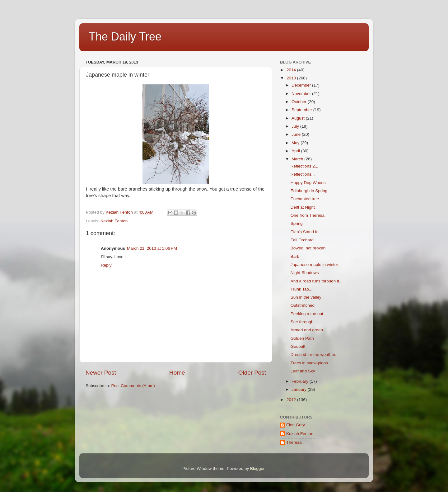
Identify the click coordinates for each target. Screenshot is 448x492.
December (302, 85)
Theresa (294, 442)
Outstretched (303, 305)
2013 (292, 78)
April (296, 151)
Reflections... (303, 174)
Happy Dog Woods (308, 183)
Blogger (257, 468)
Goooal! (298, 346)
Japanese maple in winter (314, 265)
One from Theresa (308, 215)
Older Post (252, 373)
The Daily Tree (125, 37)
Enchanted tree (305, 199)
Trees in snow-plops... (311, 363)
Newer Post (101, 373)
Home (177, 373)
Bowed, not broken (308, 248)
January (300, 389)
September (302, 110)
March (298, 159)
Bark (295, 256)
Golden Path (302, 338)
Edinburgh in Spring (309, 191)
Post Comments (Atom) (133, 386)
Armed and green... (309, 330)
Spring (297, 223)
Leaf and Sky (303, 371)
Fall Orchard (302, 240)
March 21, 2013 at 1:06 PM (152, 248)
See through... (304, 322)
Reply (106, 265)
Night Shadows (305, 273)
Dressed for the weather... (315, 355)
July (296, 126)
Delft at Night (303, 207)
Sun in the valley (306, 297)
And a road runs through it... (317, 281)
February (301, 381)
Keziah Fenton (114, 221)
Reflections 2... (304, 166)
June (297, 134)
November (302, 94)
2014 (292, 70)
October (300, 102)
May (296, 143)
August (299, 118)
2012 (292, 400)
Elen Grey (296, 425)
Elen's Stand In (305, 232)
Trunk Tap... (302, 289)
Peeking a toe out (307, 314)
